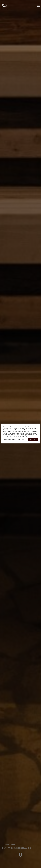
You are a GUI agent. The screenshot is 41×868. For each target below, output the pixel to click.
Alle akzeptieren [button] (33, 439)
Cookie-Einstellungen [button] (9, 439)
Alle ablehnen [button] (22, 439)
